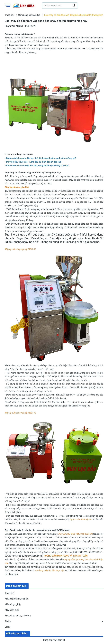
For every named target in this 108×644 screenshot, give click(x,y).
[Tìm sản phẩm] (60, 5)
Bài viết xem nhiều (17, 634)
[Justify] (74, 5)
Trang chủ (9, 593)
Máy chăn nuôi (12, 610)
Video (8, 627)
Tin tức (8, 621)
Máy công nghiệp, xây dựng (18, 616)
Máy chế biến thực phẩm (17, 599)
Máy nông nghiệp (13, 604)
